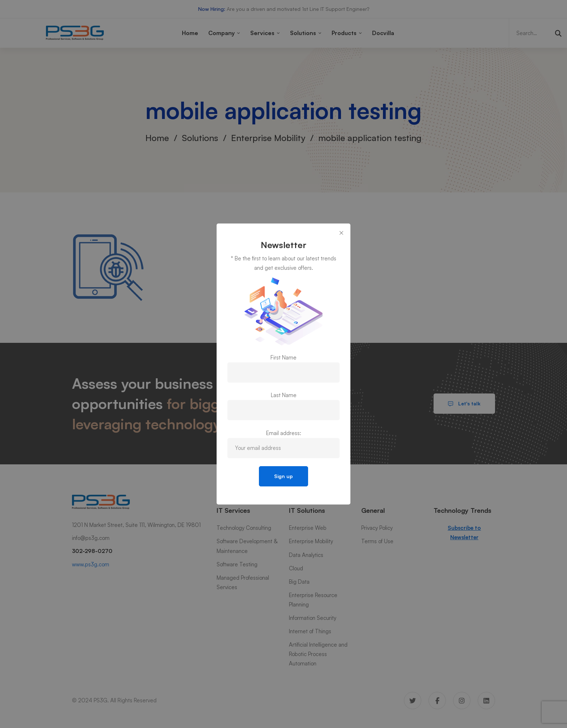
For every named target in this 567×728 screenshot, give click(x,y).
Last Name (284, 395)
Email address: (284, 433)
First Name (283, 357)
